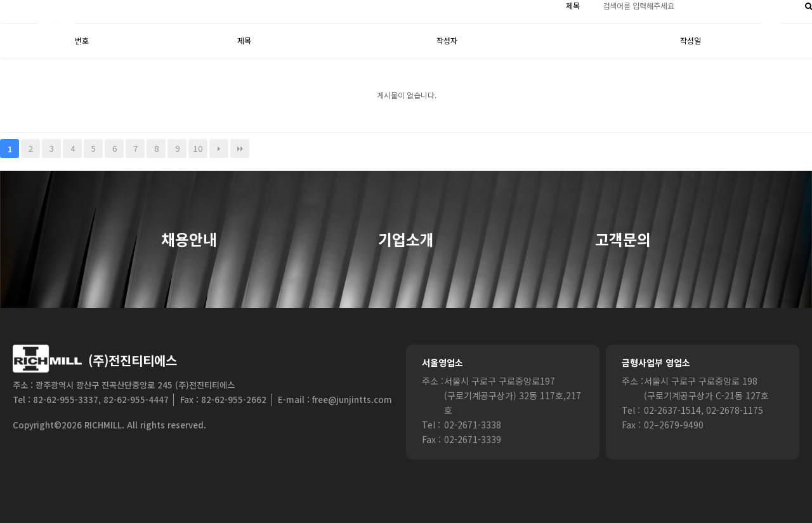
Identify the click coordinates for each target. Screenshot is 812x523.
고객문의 (623, 240)
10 (198, 148)
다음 (219, 149)
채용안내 (189, 240)
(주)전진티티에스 (133, 360)
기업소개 (406, 240)
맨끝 (240, 149)
